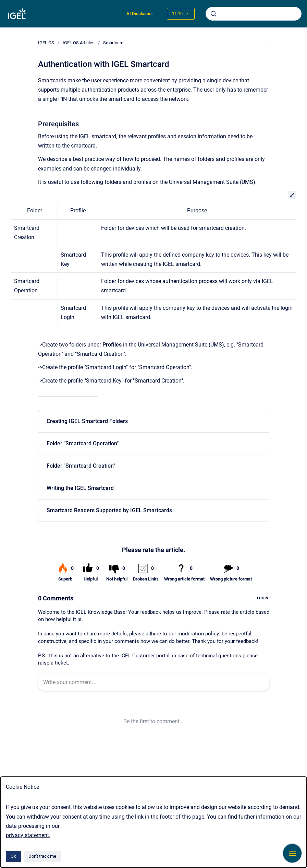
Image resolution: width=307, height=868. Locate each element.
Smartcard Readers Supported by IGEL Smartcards (109, 510)
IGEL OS (46, 43)
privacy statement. (28, 835)
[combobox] (254, 14)
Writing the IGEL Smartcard (80, 488)
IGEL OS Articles (79, 43)
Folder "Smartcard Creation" (81, 466)
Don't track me (42, 856)
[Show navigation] (292, 853)
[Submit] (213, 14)
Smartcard (113, 43)
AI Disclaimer (140, 14)
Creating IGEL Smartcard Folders (87, 421)
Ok (13, 856)
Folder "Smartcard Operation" (83, 443)
